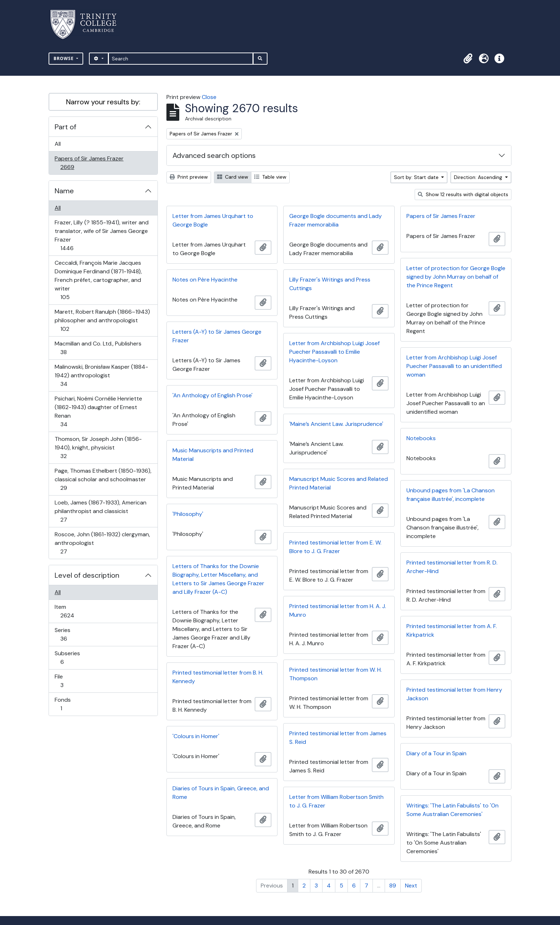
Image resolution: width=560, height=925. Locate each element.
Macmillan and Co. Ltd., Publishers (98, 348)
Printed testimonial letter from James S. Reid (338, 738)
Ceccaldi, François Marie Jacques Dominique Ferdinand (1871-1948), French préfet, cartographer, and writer (98, 280)
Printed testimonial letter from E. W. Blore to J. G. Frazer (335, 547)
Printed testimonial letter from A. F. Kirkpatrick (452, 630)
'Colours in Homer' (196, 736)
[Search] (181, 59)
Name (64, 191)
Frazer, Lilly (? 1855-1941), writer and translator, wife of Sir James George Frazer (101, 235)
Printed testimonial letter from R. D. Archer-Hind (452, 567)
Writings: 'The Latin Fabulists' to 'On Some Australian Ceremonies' (452, 810)
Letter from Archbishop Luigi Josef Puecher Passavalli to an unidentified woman (454, 366)
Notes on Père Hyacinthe (205, 280)
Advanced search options (214, 155)
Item (72, 611)
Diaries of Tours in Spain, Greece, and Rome (221, 793)
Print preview (189, 177)
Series (69, 634)
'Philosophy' (188, 514)
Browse (64, 58)
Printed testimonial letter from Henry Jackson (454, 694)
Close (209, 97)
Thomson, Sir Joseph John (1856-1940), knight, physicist (98, 447)
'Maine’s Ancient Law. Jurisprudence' (336, 424)
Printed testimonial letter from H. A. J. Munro (338, 610)
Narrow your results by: (103, 102)
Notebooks (421, 438)
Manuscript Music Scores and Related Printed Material (339, 483)
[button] (468, 59)
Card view (233, 177)
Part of (66, 127)
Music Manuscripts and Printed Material (213, 455)
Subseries (67, 658)
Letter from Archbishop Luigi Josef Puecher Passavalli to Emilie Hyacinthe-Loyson (334, 352)
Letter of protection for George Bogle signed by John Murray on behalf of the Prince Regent (456, 277)
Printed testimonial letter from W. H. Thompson (336, 674)
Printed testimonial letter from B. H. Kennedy (218, 677)
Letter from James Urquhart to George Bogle (213, 220)
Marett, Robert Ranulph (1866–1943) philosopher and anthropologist (102, 320)
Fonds (66, 704)
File (67, 681)
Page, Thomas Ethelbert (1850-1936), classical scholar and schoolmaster (103, 479)
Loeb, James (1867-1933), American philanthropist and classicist (100, 511)
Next (411, 886)
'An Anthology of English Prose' (212, 395)
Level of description (87, 575)
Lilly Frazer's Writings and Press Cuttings (330, 284)
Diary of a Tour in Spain (436, 753)
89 (393, 886)
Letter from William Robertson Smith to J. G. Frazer (336, 801)
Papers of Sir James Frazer (89, 163)
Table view (270, 177)
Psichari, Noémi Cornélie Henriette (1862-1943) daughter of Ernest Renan (98, 411)
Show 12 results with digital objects (463, 194)
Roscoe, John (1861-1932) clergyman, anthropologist (102, 543)
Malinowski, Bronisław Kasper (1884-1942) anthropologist (101, 375)
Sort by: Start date (417, 177)
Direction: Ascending (479, 177)
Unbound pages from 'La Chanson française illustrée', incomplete (451, 495)
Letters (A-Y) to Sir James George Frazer (217, 336)
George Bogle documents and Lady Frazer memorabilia (336, 220)
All (58, 144)
